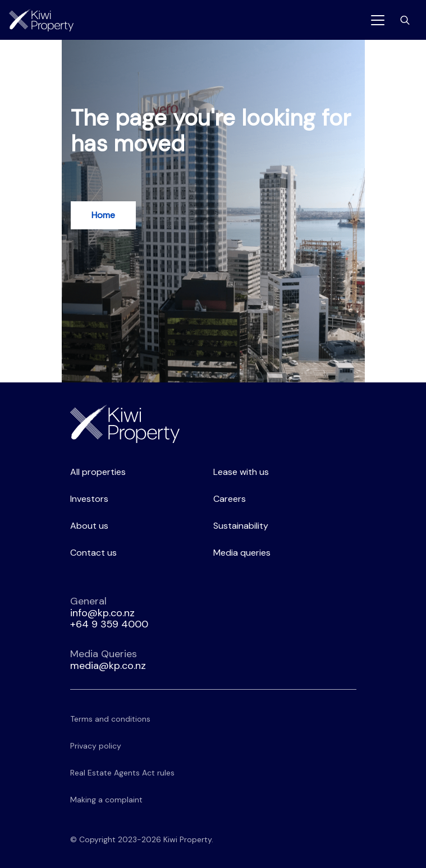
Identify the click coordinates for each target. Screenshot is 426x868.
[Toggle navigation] (378, 20)
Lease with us (241, 472)
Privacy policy (96, 746)
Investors (89, 499)
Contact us (93, 553)
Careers (230, 499)
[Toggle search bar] (405, 20)
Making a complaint (106, 800)
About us (89, 526)
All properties (98, 472)
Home (103, 215)
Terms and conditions (110, 719)
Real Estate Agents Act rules (122, 773)
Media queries (242, 553)
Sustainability (241, 526)
